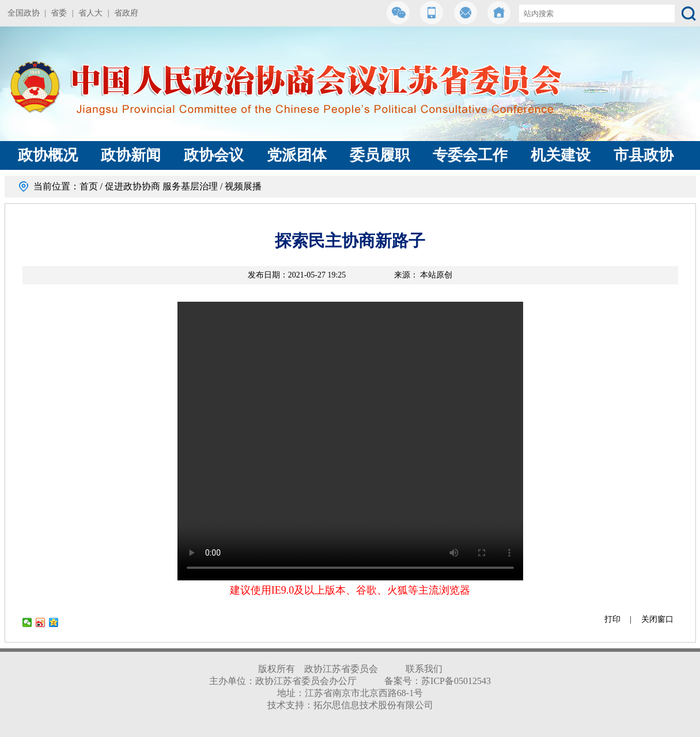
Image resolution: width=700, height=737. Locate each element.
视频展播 (243, 186)
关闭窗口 (657, 619)
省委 (59, 13)
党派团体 (297, 155)
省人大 (90, 13)
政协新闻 (131, 155)
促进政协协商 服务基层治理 (161, 186)
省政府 (126, 13)
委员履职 (380, 155)
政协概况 (48, 155)
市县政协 (644, 155)
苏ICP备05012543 (456, 681)
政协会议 (214, 155)
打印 (612, 619)
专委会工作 (470, 155)
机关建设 (561, 155)
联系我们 (424, 669)
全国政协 (24, 13)
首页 (89, 186)
